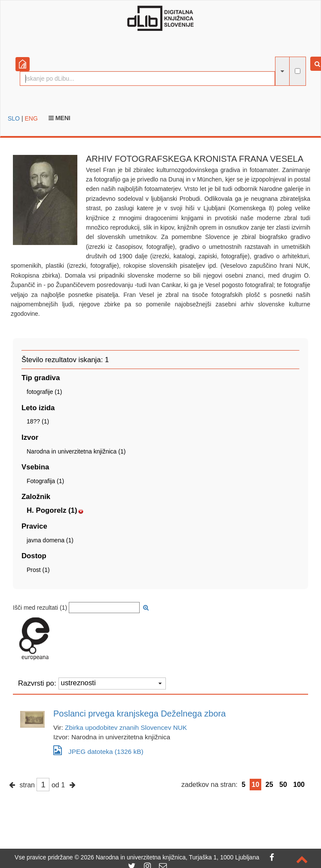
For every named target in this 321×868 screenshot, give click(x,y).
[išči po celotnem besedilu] (298, 71)
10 (256, 785)
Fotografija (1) (45, 481)
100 (299, 785)
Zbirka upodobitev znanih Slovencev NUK (126, 727)
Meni (60, 118)
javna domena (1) (50, 540)
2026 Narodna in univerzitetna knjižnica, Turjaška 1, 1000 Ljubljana (170, 857)
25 (269, 785)
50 (283, 785)
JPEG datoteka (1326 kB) (98, 750)
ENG (31, 118)
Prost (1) (38, 570)
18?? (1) (38, 421)
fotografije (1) (44, 392)
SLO (14, 118)
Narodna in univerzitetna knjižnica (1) (76, 451)
